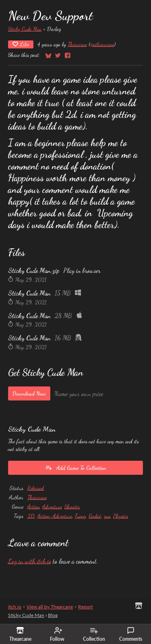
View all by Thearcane (50, 607)
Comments (131, 634)
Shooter (72, 507)
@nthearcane (102, 44)
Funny (80, 516)
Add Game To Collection (75, 468)
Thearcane (77, 44)
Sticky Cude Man (25, 29)
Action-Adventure (55, 516)
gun (107, 516)
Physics (121, 516)
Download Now (29, 393)
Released (36, 488)
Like (21, 44)
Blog (53, 615)
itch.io (15, 607)
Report (85, 607)
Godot (95, 516)
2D (31, 516)
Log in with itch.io (30, 561)
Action (33, 507)
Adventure (52, 507)
